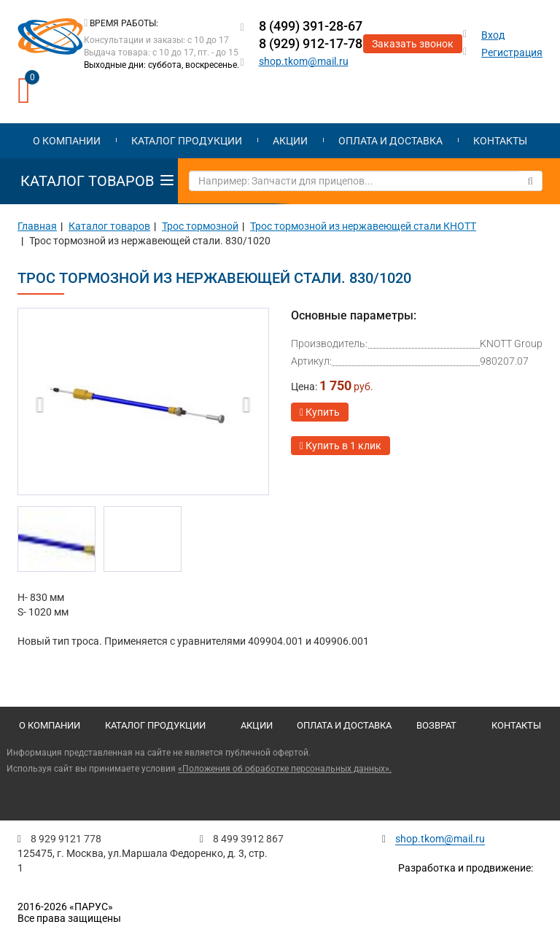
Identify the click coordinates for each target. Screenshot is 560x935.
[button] (36, 401)
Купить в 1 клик (341, 446)
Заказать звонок (413, 44)
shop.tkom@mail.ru (304, 61)
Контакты (500, 141)
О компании (67, 141)
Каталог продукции (187, 141)
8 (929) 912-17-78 (311, 43)
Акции (290, 141)
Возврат (436, 725)
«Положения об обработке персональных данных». (285, 769)
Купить (320, 412)
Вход (493, 35)
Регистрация (512, 53)
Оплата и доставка (390, 141)
